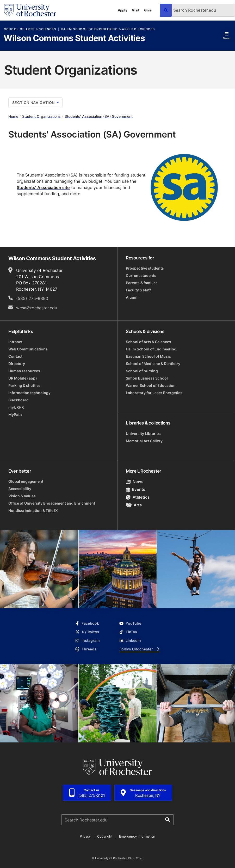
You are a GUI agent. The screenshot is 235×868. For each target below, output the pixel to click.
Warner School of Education (151, 385)
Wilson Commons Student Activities (74, 38)
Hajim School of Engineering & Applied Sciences (108, 29)
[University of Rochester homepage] (30, 10)
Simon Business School (147, 378)
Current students (141, 275)
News (135, 482)
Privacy (85, 836)
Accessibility (20, 489)
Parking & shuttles (24, 385)
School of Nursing (142, 371)
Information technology (29, 393)
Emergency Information (137, 836)
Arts (134, 505)
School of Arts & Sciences (30, 29)
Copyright (105, 836)
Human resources (24, 371)
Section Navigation (36, 103)
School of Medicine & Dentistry (153, 364)
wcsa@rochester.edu (37, 308)
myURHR (16, 407)
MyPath (15, 415)
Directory (17, 364)
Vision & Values (22, 496)
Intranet (15, 342)
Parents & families (142, 283)
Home (13, 116)
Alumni (132, 297)
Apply (123, 10)
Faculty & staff (138, 290)
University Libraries (143, 433)
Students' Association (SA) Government (99, 116)
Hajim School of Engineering (151, 349)
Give (148, 10)
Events (135, 489)
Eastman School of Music (148, 356)
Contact (15, 356)
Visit (136, 10)
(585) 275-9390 (32, 298)
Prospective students (145, 268)
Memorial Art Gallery (144, 441)
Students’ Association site (43, 187)
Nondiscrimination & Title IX (33, 510)
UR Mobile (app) (23, 378)
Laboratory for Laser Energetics (154, 393)
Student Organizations (41, 116)
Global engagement (26, 481)
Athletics (138, 497)
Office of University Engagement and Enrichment (52, 503)
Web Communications (28, 349)
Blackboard (18, 400)
